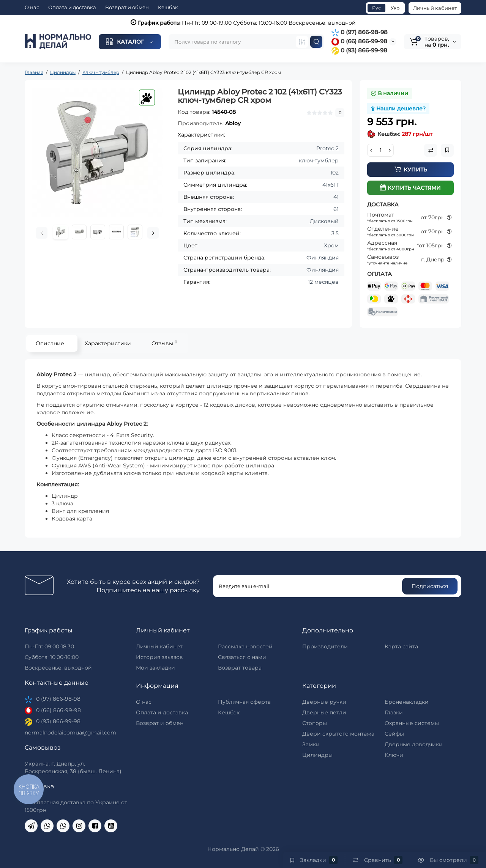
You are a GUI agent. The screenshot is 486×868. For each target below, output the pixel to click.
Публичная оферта (244, 702)
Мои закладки (155, 668)
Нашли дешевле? (398, 108)
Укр (395, 8)
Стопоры (315, 723)
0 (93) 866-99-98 (359, 50)
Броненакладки (407, 702)
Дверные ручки (324, 702)
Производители (325, 646)
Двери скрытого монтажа (338, 734)
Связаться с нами (242, 657)
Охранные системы (412, 723)
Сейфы (394, 734)
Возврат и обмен (127, 7)
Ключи (394, 755)
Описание (50, 343)
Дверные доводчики (414, 744)
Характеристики (108, 343)
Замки (311, 744)
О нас (32, 7)
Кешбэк (168, 7)
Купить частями (410, 188)
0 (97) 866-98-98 (360, 32)
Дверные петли (324, 712)
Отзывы (164, 343)
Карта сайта (401, 646)
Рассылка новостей (245, 646)
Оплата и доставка (72, 7)
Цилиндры (317, 755)
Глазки (394, 712)
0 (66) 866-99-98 (359, 41)
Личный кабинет (435, 8)
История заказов (159, 657)
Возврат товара (240, 668)
